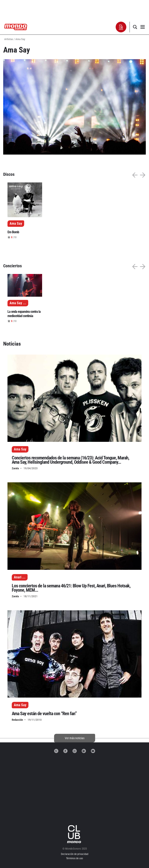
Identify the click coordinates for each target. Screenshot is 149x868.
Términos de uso (74, 858)
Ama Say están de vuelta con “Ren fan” (44, 714)
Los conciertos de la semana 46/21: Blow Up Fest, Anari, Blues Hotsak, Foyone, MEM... (71, 588)
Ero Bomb (13, 232)
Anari (18, 577)
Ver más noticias (75, 738)
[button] (121, 27)
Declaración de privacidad (75, 854)
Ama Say (20, 449)
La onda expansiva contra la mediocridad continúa (24, 314)
